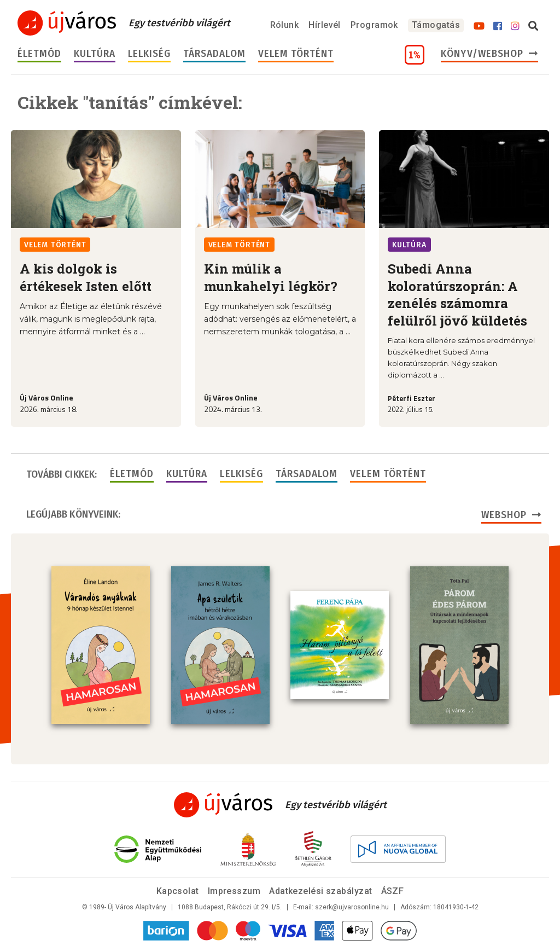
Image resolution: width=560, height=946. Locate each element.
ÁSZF (393, 891)
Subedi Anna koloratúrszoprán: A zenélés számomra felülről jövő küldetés (457, 294)
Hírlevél (325, 25)
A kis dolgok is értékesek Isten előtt (86, 277)
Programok (374, 25)
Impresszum (234, 891)
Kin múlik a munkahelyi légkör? (271, 277)
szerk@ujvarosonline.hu (352, 907)
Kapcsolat (178, 891)
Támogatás (436, 25)
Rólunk (285, 25)
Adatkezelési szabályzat (320, 891)
